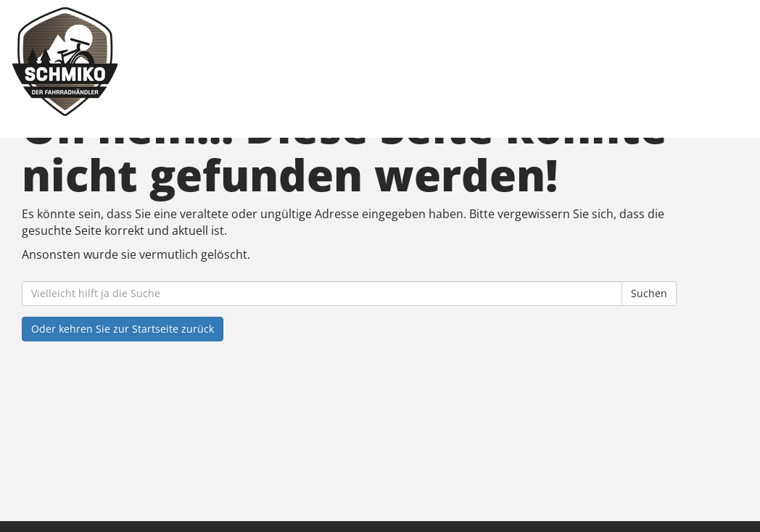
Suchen (649, 293)
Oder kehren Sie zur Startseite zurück (123, 329)
